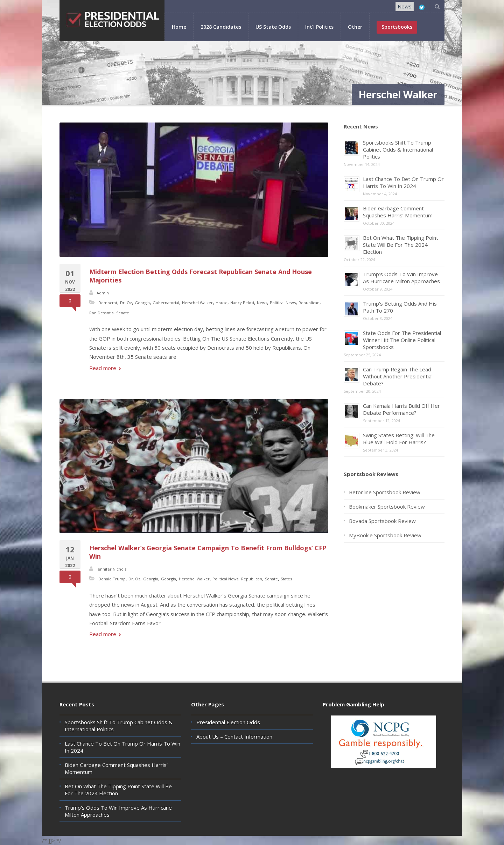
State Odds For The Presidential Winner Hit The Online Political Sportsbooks (402, 340)
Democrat (108, 303)
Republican (309, 303)
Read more (105, 368)
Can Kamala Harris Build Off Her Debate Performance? (401, 409)
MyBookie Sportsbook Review (385, 535)
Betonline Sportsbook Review (385, 492)
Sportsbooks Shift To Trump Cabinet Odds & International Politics (398, 149)
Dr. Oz (126, 303)
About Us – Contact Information (234, 736)
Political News (283, 303)
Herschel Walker (197, 303)
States (286, 579)
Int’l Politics (319, 27)
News (405, 6)
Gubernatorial (166, 303)
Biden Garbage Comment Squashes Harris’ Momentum (398, 212)
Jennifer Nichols (111, 569)
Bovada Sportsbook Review (382, 521)
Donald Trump (112, 579)
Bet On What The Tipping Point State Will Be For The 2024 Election (401, 245)
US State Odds (273, 27)
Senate (123, 313)
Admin (103, 293)
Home (179, 27)
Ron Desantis (101, 313)
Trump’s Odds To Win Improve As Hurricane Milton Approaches (401, 278)
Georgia (142, 303)
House (222, 303)
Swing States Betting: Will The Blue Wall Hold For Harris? (399, 439)
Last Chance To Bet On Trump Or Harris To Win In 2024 (403, 182)
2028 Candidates (221, 27)
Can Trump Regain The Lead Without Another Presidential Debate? (398, 376)
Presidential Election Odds (228, 722)
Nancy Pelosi (242, 303)
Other (355, 27)
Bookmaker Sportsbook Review (387, 507)
